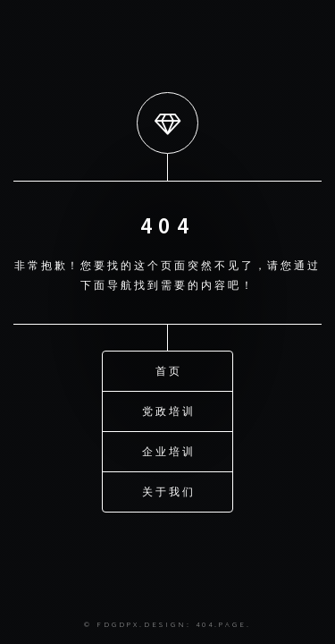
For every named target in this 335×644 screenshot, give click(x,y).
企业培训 (169, 451)
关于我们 (169, 491)
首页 (169, 371)
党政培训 (169, 411)
